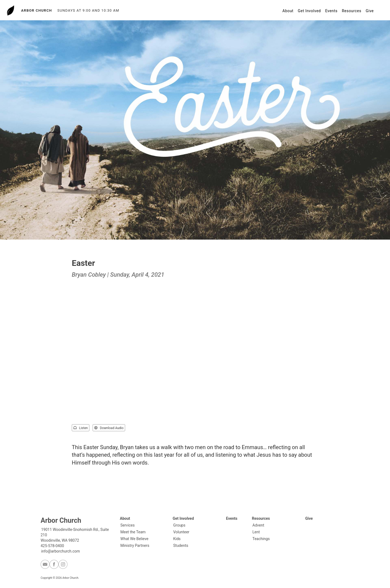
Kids (177, 539)
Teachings (261, 539)
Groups (179, 525)
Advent (258, 525)
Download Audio (109, 428)
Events (331, 11)
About (288, 11)
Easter (83, 263)
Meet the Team (133, 532)
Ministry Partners (135, 545)
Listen (81, 428)
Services (128, 525)
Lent (256, 532)
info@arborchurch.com (61, 551)
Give (370, 11)
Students (181, 545)
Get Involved (309, 11)
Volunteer (181, 532)
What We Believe (134, 539)
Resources (352, 11)
